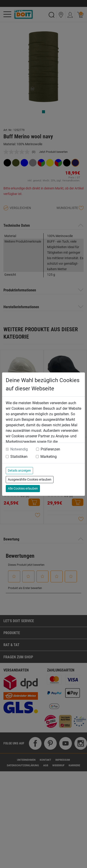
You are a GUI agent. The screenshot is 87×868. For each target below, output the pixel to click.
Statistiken (19, 457)
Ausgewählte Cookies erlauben (30, 479)
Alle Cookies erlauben (23, 488)
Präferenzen (50, 449)
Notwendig (19, 449)
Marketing (49, 457)
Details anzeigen (19, 470)
